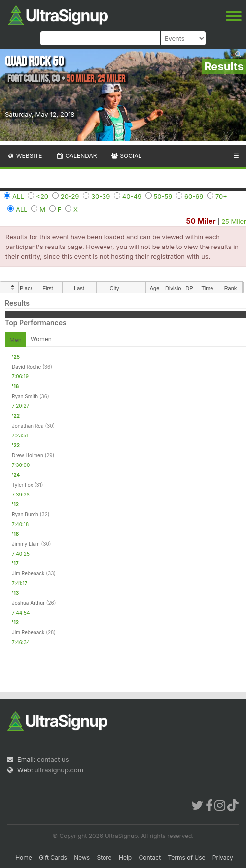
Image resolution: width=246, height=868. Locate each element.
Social (126, 156)
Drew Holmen (28, 455)
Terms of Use (186, 857)
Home (24, 857)
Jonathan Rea (28, 426)
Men (16, 340)
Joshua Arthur (28, 603)
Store (105, 857)
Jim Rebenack (28, 573)
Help (125, 857)
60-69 (194, 196)
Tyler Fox (22, 485)
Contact (150, 857)
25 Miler (234, 221)
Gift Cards (53, 857)
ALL (18, 196)
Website (25, 156)
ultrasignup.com (59, 770)
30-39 (101, 196)
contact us (53, 759)
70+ (221, 196)
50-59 (163, 196)
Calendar (77, 156)
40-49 (132, 196)
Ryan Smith (25, 396)
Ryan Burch (25, 514)
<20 (42, 196)
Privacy (223, 857)
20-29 (70, 196)
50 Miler (201, 221)
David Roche (26, 367)
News (82, 857)
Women (41, 339)
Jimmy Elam (26, 544)
